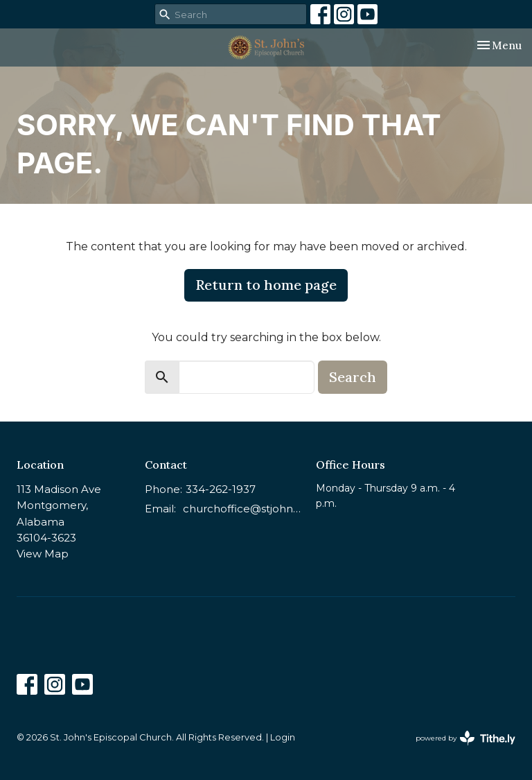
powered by (465, 738)
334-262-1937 (221, 489)
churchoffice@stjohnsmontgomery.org (242, 509)
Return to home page (266, 285)
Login (283, 737)
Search (353, 377)
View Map (43, 554)
